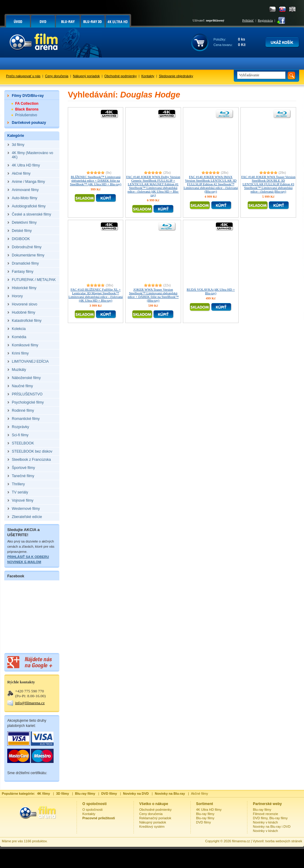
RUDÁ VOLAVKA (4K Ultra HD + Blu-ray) (211, 291)
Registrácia (265, 20)
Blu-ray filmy (205, 814)
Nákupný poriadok (86, 76)
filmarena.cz (241, 841)
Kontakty (148, 76)
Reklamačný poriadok (155, 818)
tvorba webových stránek (284, 841)
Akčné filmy (200, 794)
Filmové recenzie (265, 814)
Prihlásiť (248, 20)
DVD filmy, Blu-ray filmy (270, 818)
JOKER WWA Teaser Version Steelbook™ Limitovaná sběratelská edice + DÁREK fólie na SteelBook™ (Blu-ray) (153, 295)
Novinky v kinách (265, 822)
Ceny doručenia (57, 76)
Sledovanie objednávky (176, 76)
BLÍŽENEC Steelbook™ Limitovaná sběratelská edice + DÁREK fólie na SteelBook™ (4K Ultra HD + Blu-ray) (96, 180)
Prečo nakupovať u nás (23, 76)
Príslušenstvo (26, 115)
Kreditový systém (152, 827)
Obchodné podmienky (121, 76)
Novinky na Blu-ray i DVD (272, 827)
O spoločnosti (93, 810)
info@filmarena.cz (30, 703)
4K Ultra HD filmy (209, 810)
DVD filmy (204, 822)
